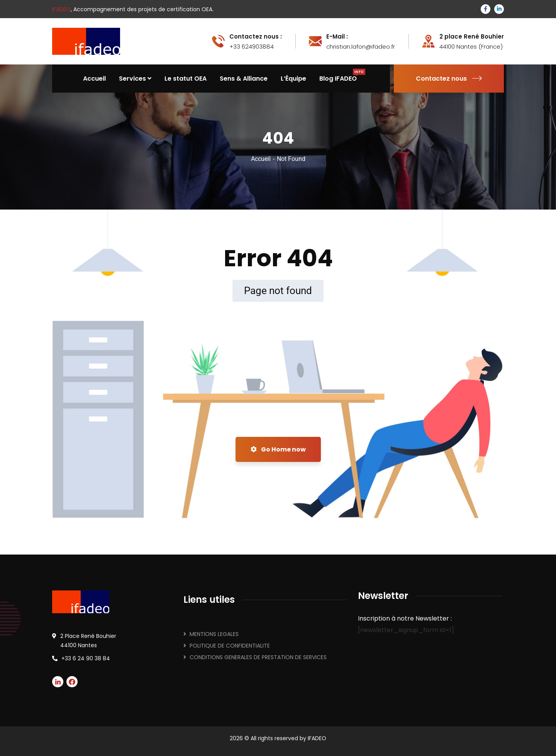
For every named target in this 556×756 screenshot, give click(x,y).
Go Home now (278, 449)
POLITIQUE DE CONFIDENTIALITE (230, 646)
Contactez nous (449, 79)
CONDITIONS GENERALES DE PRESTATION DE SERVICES (258, 657)
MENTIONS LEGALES (214, 634)
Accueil (261, 159)
